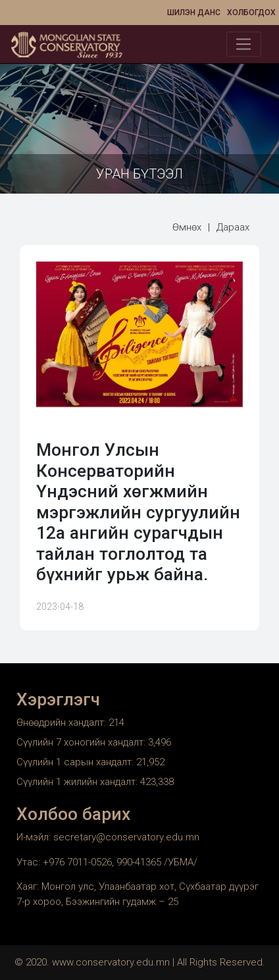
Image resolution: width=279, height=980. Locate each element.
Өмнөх (187, 227)
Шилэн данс (194, 13)
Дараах (233, 227)
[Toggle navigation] (244, 44)
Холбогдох (251, 13)
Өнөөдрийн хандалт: (63, 722)
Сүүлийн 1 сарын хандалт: (76, 762)
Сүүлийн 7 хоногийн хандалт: (82, 742)
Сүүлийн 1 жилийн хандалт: (78, 782)
